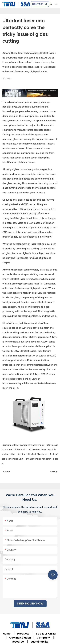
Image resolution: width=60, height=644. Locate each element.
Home (7, 634)
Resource (18, 642)
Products (23, 634)
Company (43, 638)
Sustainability (40, 642)
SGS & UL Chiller (46, 634)
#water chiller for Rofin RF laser (30, 461)
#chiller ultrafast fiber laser (33, 454)
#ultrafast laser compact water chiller (23, 445)
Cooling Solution (20, 638)
